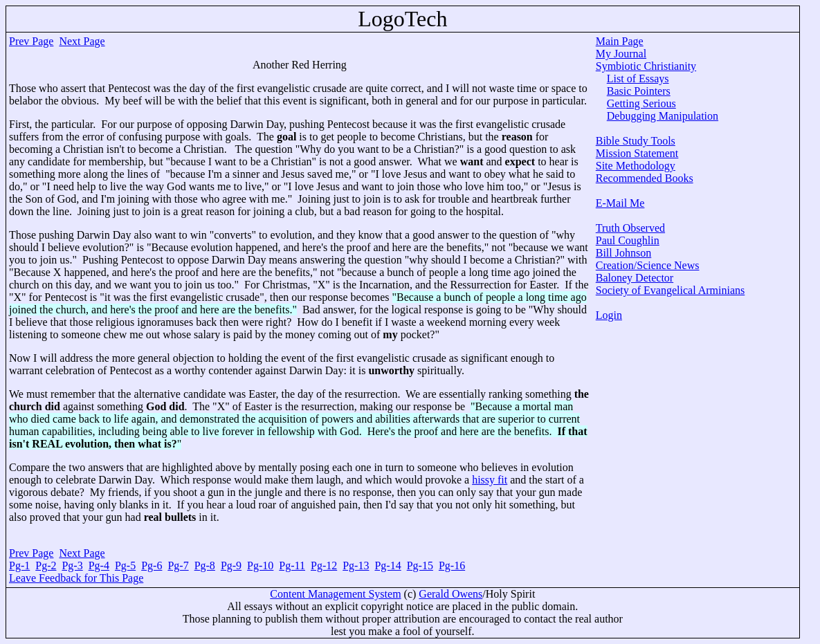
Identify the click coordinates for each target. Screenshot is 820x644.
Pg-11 (292, 565)
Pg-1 (19, 565)
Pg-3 (72, 565)
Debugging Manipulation (663, 116)
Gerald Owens (450, 594)
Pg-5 (125, 565)
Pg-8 (205, 565)
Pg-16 (452, 565)
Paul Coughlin (628, 240)
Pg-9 (231, 565)
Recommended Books (645, 178)
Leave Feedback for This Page (76, 578)
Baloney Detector (635, 278)
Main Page (620, 41)
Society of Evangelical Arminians (671, 290)
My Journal (621, 54)
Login (609, 315)
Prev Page (31, 41)
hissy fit (490, 480)
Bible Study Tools (636, 141)
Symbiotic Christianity (646, 66)
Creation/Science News (648, 265)
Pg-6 (152, 565)
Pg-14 (388, 565)
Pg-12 (324, 565)
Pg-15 (420, 565)
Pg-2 (46, 565)
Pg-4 (99, 565)
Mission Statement (637, 153)
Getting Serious (641, 103)
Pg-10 (260, 565)
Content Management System (335, 594)
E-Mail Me (620, 203)
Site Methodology (636, 166)
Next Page (82, 41)
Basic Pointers (639, 91)
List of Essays (638, 79)
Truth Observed (630, 228)
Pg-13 (356, 565)
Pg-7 (178, 565)
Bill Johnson (623, 253)
